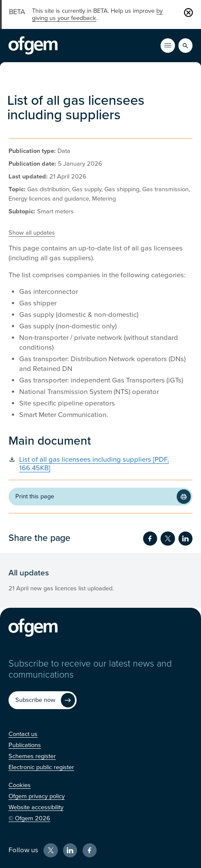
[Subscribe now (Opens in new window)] (43, 700)
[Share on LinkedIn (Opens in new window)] (185, 539)
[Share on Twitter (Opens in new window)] (168, 539)
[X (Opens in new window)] (50, 850)
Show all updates (32, 233)
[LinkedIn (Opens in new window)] (70, 850)
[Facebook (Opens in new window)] (90, 850)
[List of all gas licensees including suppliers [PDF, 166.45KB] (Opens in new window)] (100, 464)
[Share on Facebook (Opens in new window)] (150, 539)
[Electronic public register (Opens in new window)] (41, 767)
